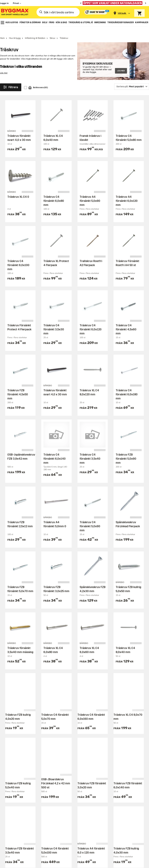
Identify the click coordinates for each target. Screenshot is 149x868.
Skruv (52, 30)
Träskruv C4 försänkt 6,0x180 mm (127, 387)
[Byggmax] (15, 12)
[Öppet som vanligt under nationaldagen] (113, 3)
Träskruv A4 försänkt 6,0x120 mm (127, 193)
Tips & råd (120, 784)
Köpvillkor (50, 819)
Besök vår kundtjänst (18, 751)
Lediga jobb (121, 813)
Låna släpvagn (53, 824)
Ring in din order (89, 805)
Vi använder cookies (114, 852)
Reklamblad (51, 789)
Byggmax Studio (63, 864)
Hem (2, 30)
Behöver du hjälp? (90, 778)
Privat (16, 3)
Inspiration (120, 773)
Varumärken (51, 800)
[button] (35, 852)
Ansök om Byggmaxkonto (53, 807)
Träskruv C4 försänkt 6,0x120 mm (91, 322)
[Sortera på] (132, 79)
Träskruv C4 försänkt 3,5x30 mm (54, 322)
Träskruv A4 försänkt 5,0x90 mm (90, 193)
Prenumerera (133, 743)
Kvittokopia (85, 800)
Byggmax (32, 864)
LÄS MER (121, 63)
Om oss (118, 802)
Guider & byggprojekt (126, 778)
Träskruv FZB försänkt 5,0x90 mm (126, 451)
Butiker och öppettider (57, 778)
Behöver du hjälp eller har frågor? (31, 741)
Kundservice (87, 773)
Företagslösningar (55, 814)
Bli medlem (51, 830)
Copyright (96, 852)
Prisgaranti (51, 794)
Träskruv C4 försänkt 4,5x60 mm (126, 322)
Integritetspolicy (135, 852)
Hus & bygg (15, 30)
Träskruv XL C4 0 (18, 189)
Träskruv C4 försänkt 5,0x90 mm (90, 519)
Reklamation (86, 789)
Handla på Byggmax (57, 773)
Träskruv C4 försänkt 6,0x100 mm (18, 258)
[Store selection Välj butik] (122, 13)
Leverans (50, 784)
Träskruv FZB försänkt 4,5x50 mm (18, 387)
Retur (82, 784)
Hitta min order (88, 794)
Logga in (4, 3)
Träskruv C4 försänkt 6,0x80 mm (54, 193)
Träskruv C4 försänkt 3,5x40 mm (90, 451)
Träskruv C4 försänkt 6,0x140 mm (55, 451)
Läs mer (4, 65)
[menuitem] (2, 23)
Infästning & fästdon (35, 30)
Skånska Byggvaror (46, 864)
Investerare (120, 807)
